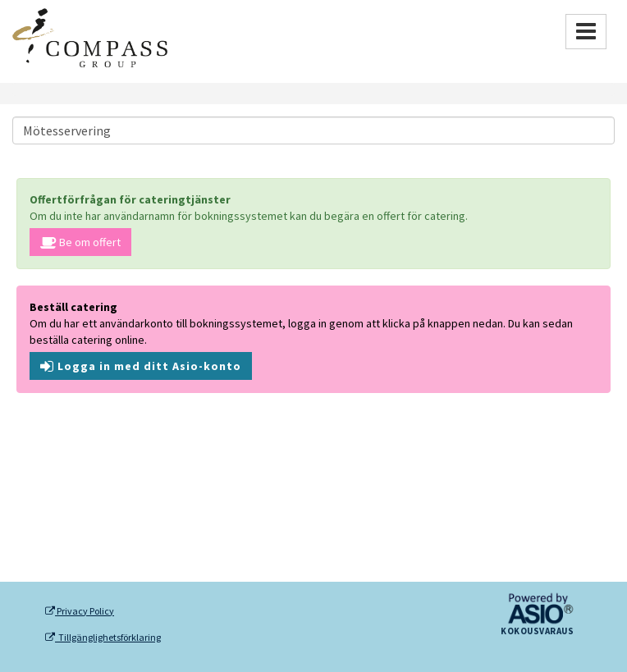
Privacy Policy (80, 611)
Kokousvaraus (537, 632)
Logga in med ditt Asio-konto (141, 366)
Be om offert (80, 242)
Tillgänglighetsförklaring (103, 638)
